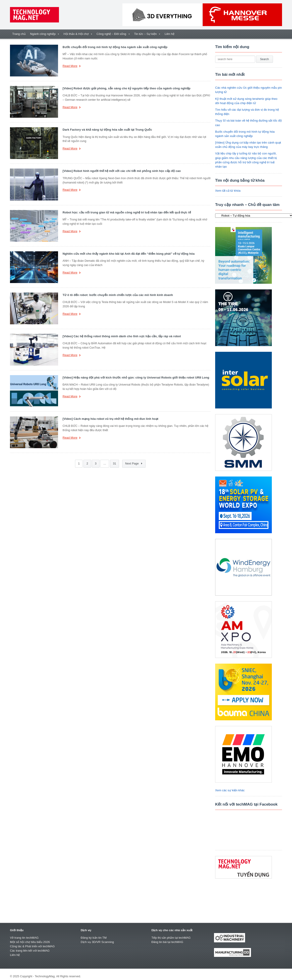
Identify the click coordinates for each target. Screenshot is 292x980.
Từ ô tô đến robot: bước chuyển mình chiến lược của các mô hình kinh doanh (117, 295)
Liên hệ (169, 34)
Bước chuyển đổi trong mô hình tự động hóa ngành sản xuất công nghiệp (114, 47)
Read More (72, 66)
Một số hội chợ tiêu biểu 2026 (30, 938)
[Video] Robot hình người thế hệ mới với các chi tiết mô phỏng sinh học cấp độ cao (121, 171)
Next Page (134, 464)
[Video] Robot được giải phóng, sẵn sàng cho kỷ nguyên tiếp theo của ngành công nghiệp (125, 88)
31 (114, 464)
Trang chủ (19, 34)
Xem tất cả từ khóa (228, 186)
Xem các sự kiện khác (230, 786)
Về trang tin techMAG (24, 933)
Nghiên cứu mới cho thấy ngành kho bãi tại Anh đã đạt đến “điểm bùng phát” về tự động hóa (127, 254)
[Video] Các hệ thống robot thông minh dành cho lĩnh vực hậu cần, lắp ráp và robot (121, 336)
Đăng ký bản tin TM (93, 933)
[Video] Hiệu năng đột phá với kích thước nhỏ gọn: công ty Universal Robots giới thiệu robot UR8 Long (135, 378)
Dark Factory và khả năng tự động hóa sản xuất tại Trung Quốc (107, 130)
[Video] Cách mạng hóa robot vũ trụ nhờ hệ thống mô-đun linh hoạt (110, 419)
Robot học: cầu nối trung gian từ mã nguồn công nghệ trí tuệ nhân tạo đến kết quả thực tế (126, 212)
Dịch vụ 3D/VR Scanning (97, 938)
